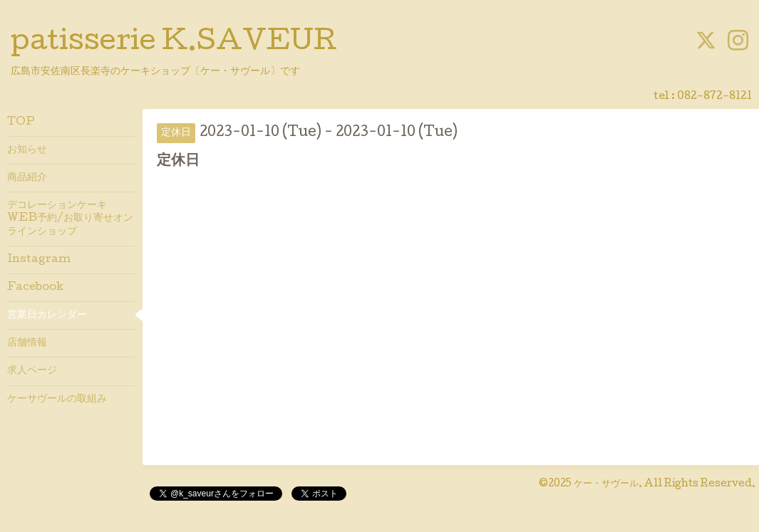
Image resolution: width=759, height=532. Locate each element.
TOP (21, 122)
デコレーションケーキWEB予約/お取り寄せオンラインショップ (70, 219)
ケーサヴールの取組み (57, 400)
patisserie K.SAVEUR (174, 43)
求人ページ (32, 371)
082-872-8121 (714, 97)
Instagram (39, 260)
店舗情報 (27, 343)
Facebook (35, 288)
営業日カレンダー (47, 315)
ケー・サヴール (606, 484)
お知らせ (27, 150)
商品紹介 (27, 178)
